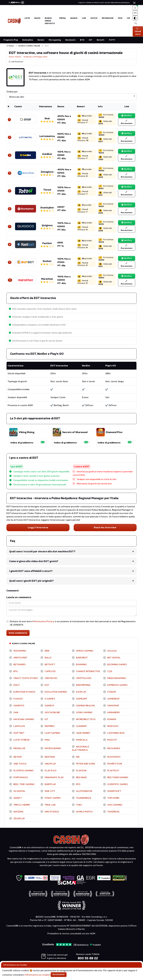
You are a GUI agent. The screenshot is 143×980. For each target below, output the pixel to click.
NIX (77, 759)
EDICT (16, 687)
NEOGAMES (113, 750)
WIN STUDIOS (52, 814)
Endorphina (28, 42)
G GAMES (50, 701)
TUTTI (112, 42)
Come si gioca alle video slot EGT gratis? (34, 563)
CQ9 (109, 673)
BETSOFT (50, 667)
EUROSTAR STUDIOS (24, 694)
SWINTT (17, 800)
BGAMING (81, 667)
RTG (78, 786)
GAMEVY (49, 708)
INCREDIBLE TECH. (86, 721)
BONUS (74, 19)
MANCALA (81, 742)
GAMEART (81, 701)
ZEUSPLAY (19, 821)
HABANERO (113, 714)
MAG (47, 742)
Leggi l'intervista (38, 529)
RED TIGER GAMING (117, 779)
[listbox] (72, 99)
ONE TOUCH (20, 766)
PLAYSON (81, 773)
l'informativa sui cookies (37, 975)
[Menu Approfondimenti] (136, 14)
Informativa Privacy (44, 623)
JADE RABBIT (83, 735)
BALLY (48, 660)
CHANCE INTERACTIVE (88, 673)
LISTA (27, 19)
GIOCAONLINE (52, 714)
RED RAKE (81, 779)
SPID (120, 19)
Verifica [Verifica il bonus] (127, 117)
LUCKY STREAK (21, 742)
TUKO (79, 807)
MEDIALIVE (19, 750)
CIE (128, 19)
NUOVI (37, 19)
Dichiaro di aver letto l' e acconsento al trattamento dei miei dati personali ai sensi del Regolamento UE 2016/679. (73, 625)
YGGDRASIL (113, 814)
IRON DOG (112, 728)
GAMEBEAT (113, 701)
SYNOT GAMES (52, 800)
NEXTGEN (49, 759)
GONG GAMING (84, 714)
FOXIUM (111, 694)
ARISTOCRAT (20, 660)
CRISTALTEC (51, 680)
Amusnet (112, 653)
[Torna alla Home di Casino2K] (15, 22)
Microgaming (55, 42)
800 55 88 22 (88, 960)
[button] (136, 8)
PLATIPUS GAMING (23, 773)
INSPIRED (49, 728)
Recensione (127, 124)
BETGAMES (19, 667)
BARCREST (82, 660)
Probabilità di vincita (58, 935)
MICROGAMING (53, 750)
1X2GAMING (19, 653)
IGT (91, 42)
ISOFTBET (19, 735)
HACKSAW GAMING (23, 721)
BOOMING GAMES (117, 667)
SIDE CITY (50, 793)
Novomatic (70, 42)
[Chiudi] (134, 3)
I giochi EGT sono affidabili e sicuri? (31, 573)
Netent (41, 42)
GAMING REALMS (85, 708)
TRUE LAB (50, 807)
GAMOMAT (113, 708)
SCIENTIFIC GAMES (117, 786)
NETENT (17, 759)
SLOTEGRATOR (84, 793)
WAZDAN (18, 814)
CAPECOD (50, 673)
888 (47, 653)
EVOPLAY (81, 694)
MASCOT (112, 742)
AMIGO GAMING (84, 653)
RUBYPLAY (50, 786)
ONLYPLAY (50, 766)
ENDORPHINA (83, 687)
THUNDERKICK (83, 800)
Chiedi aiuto (138, 33)
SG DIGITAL (19, 793)
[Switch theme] (136, 20)
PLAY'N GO (50, 773)
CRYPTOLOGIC (84, 680)
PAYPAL (63, 19)
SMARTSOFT (114, 793)
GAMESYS (19, 708)
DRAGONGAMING (116, 680)
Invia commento (18, 635)
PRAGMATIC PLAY (54, 779)
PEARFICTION (114, 766)
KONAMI (111, 721)
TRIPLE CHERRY (21, 807)
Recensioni (108, 19)
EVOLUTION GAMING (56, 694)
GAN (16, 714)
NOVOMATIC (114, 759)
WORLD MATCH (84, 814)
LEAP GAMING (52, 735)
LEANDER (81, 728)
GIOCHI (94, 19)
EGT (47, 687)
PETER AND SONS (85, 766)
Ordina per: (12, 94)
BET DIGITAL (114, 660)
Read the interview (105, 529)
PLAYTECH (113, 773)
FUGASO (18, 701)
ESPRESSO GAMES (117, 687)
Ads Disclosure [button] (16, 64)
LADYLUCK (19, 728)
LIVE (84, 19)
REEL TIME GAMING (24, 786)
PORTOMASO (20, 779)
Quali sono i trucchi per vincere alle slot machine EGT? (42, 554)
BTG (82, 42)
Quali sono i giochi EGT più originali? (31, 583)
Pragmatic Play (11, 42)
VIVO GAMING (114, 807)
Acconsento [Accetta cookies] (59, 974)
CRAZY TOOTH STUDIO (25, 680)
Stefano (18, 59)
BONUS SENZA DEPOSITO (50, 22)
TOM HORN (113, 800)
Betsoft (101, 42)
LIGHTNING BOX (116, 735)
